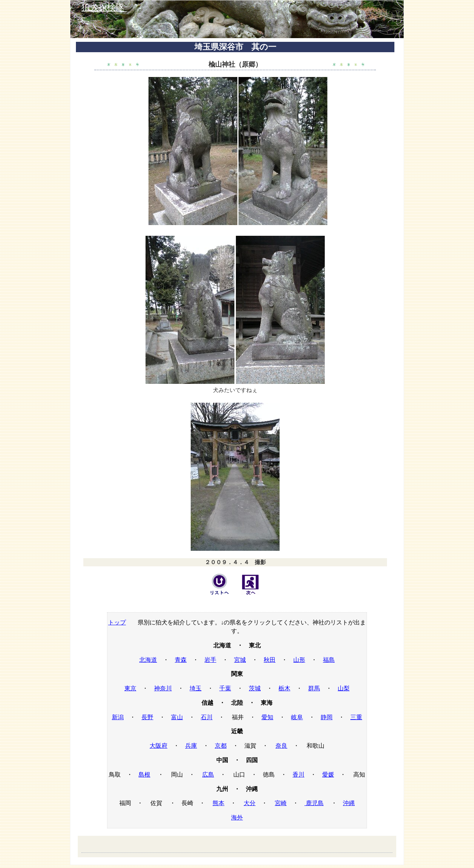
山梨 (344, 688)
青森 (181, 660)
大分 (250, 803)
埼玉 (196, 688)
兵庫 (191, 746)
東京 (130, 688)
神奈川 (163, 688)
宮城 (240, 660)
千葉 (225, 688)
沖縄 (349, 803)
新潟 (118, 717)
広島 (208, 775)
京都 (221, 746)
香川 (298, 775)
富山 (177, 717)
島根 (144, 775)
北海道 (148, 660)
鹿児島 (314, 803)
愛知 (267, 717)
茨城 (255, 688)
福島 (329, 660)
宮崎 (281, 803)
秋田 (270, 660)
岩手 (210, 660)
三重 (356, 717)
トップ (117, 622)
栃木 (284, 688)
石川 (207, 717)
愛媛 (328, 775)
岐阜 (297, 717)
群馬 (314, 688)
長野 (147, 717)
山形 (299, 660)
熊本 (218, 803)
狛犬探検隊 (103, 7)
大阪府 (158, 746)
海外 (237, 817)
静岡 (327, 717)
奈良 (281, 746)
